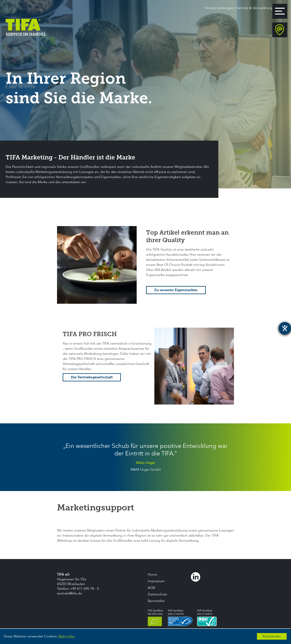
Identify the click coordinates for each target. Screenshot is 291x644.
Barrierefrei (156, 601)
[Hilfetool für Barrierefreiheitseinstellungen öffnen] (285, 328)
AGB (151, 588)
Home (209, 8)
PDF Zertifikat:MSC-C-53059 (180, 618)
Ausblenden (272, 636)
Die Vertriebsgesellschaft (92, 377)
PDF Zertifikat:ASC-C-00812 (207, 618)
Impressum (156, 581)
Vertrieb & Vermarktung (254, 8)
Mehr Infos (67, 636)
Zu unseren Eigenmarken (176, 290)
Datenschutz (157, 594)
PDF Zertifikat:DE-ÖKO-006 (156, 618)
